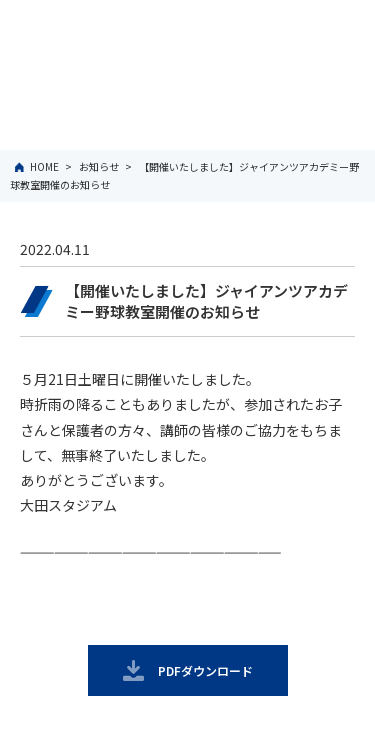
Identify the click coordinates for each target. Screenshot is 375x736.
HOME (44, 166)
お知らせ (99, 166)
